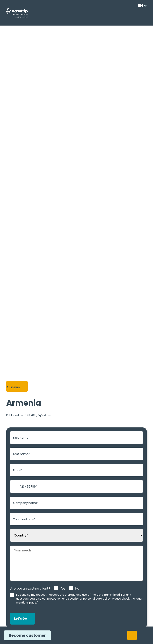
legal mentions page (104, 599)
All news (13, 387)
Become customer (26, 635)
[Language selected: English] (141, 6)
